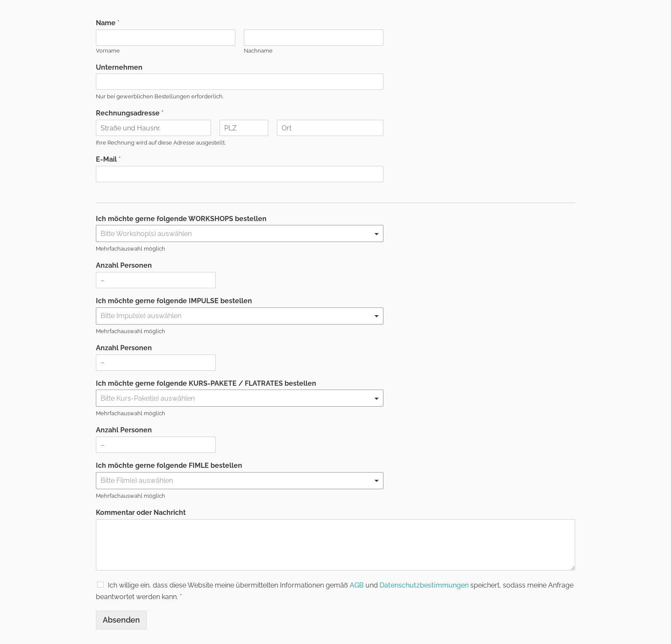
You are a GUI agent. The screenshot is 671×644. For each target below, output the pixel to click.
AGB (357, 585)
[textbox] (236, 234)
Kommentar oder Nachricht (141, 513)
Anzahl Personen (124, 265)
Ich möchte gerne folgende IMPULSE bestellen (174, 301)
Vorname (108, 51)
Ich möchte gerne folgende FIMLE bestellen (169, 465)
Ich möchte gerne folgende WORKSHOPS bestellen (181, 219)
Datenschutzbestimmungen (424, 585)
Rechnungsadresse (130, 113)
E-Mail (108, 159)
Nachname (258, 51)
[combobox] (240, 233)
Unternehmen (119, 67)
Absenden (121, 620)
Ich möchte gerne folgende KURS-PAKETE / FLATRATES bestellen (206, 383)
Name (108, 23)
